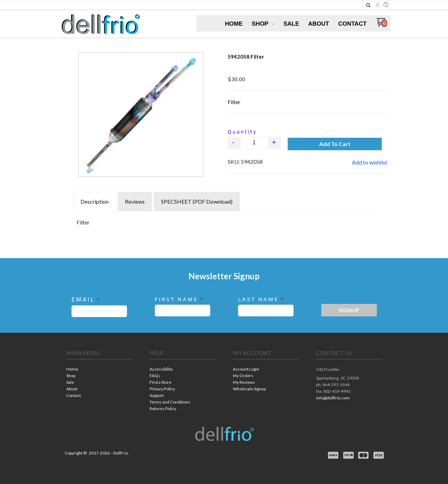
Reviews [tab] (135, 201)
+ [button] (274, 143)
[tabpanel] (224, 221)
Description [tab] (95, 201)
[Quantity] (254, 143)
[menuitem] (234, 24)
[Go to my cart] (382, 25)
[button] (368, 5)
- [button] (234, 143)
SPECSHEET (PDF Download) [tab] (197, 201)
